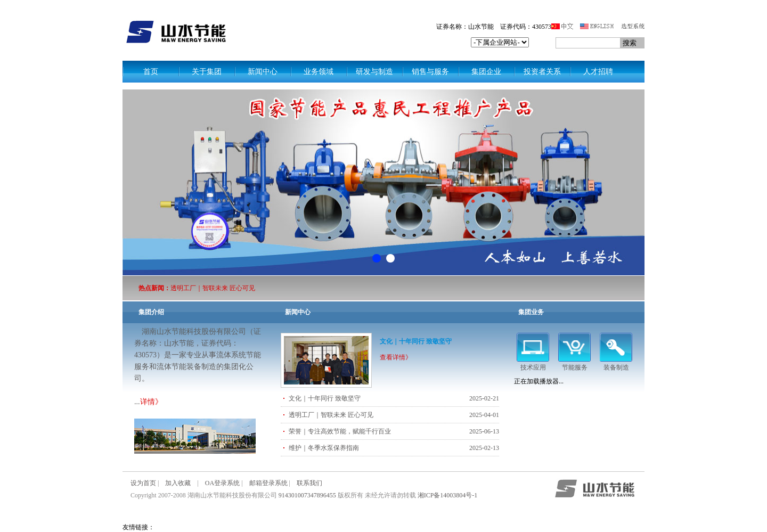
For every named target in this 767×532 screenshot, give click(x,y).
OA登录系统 (222, 483)
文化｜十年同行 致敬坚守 (416, 341)
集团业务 (531, 312)
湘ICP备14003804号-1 (448, 495)
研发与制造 (374, 72)
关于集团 (207, 72)
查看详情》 (396, 357)
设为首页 (143, 483)
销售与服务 (430, 72)
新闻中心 (263, 72)
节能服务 (574, 363)
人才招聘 (598, 72)
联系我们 (309, 483)
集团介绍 (151, 312)
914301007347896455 (307, 495)
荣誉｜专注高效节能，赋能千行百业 (340, 431)
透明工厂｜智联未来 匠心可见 (213, 288)
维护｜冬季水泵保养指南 (324, 448)
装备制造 (616, 363)
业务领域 (319, 72)
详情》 (151, 402)
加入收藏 (178, 483)
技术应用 (533, 363)
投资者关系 (542, 72)
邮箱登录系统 (268, 483)
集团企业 (486, 72)
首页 (151, 72)
